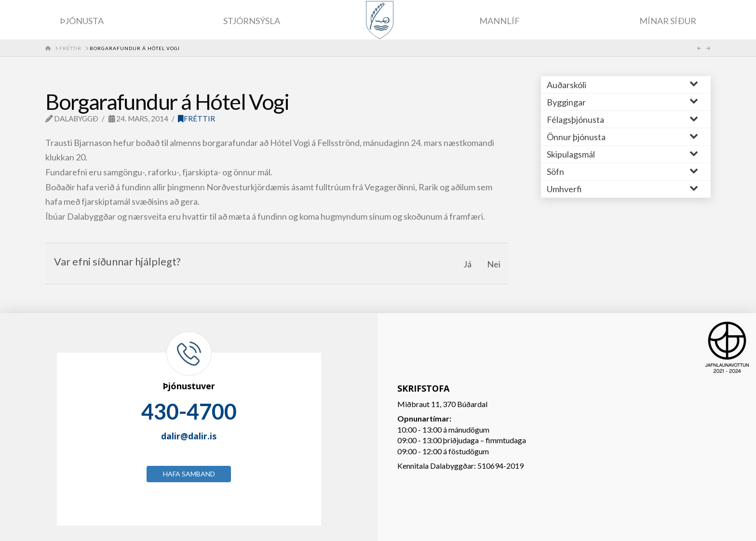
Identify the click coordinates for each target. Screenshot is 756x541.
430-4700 (189, 411)
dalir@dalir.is (189, 436)
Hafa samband (189, 474)
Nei (494, 264)
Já (467, 264)
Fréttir (196, 119)
